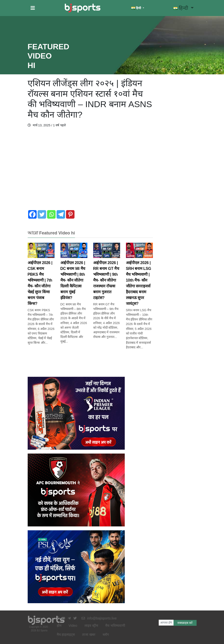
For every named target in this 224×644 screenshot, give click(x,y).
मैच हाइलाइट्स (66, 635)
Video (73, 626)
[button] (33, 8)
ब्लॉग (106, 635)
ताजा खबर (89, 635)
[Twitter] (42, 214)
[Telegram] (61, 214)
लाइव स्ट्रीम (91, 626)
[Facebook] (32, 214)
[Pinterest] (70, 214)
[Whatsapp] (51, 214)
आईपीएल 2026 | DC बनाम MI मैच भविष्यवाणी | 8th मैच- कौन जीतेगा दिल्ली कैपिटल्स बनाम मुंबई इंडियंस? (74, 274)
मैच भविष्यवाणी (115, 626)
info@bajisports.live (99, 618)
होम (59, 626)
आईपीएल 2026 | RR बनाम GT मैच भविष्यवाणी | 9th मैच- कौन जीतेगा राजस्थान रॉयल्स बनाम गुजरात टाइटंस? (107, 274)
